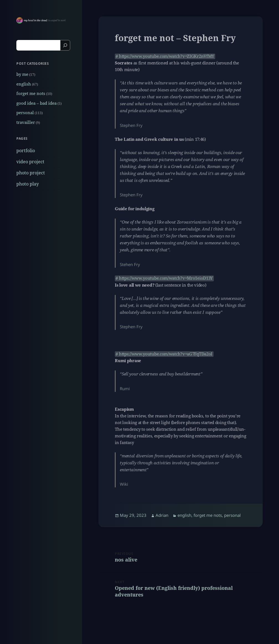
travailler (26, 122)
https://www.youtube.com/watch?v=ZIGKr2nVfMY (167, 56)
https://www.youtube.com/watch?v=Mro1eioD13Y (166, 278)
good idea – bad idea (36, 103)
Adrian (162, 515)
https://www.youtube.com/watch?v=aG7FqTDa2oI (166, 354)
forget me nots (31, 93)
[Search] (65, 45)
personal (25, 112)
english (24, 84)
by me (22, 74)
